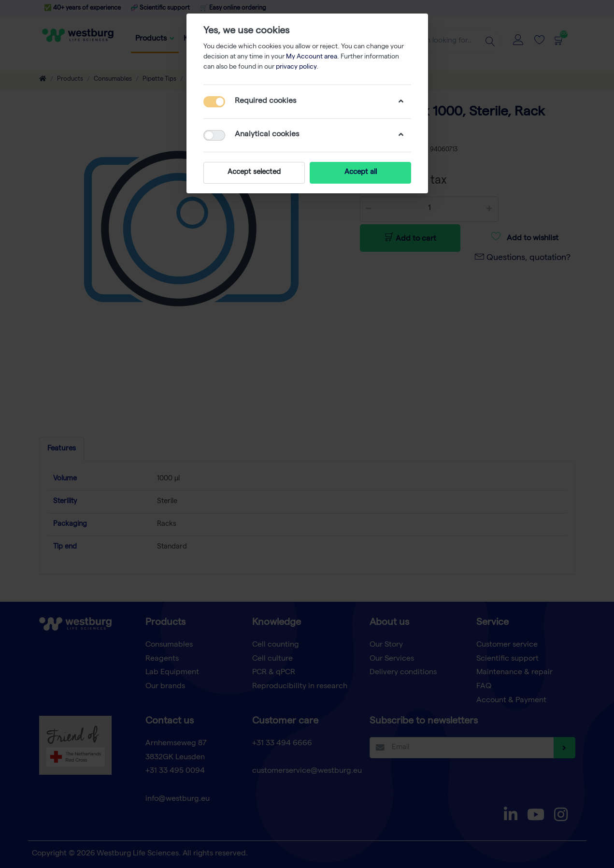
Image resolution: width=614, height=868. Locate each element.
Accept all (360, 173)
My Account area (312, 57)
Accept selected (254, 173)
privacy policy (296, 67)
